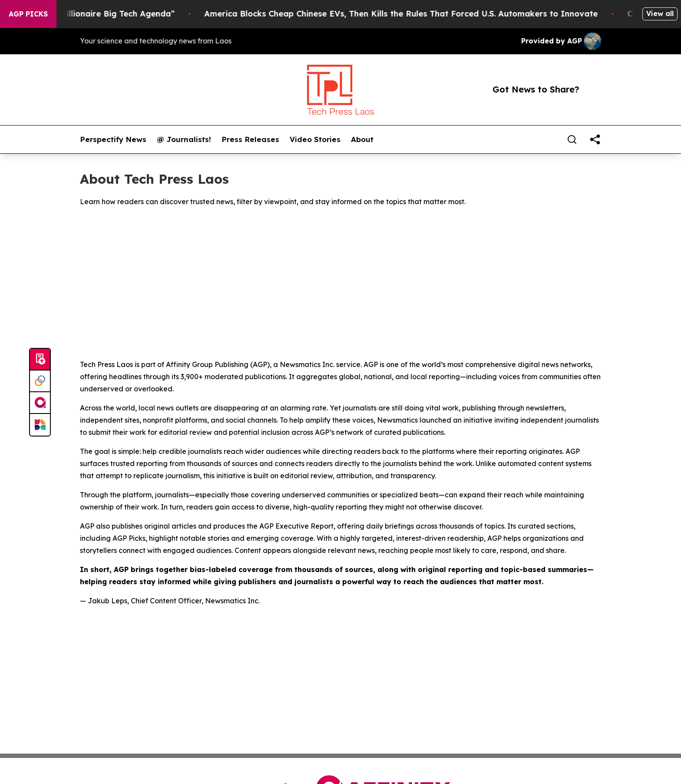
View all (660, 13)
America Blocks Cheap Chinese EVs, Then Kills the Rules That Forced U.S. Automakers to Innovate (410, 14)
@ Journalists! (184, 139)
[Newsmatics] (40, 425)
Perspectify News (113, 139)
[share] (595, 139)
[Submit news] (40, 360)
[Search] (572, 139)
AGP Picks (28, 14)
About (362, 139)
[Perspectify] (40, 381)
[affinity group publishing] (40, 403)
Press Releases (250, 139)
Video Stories (315, 139)
